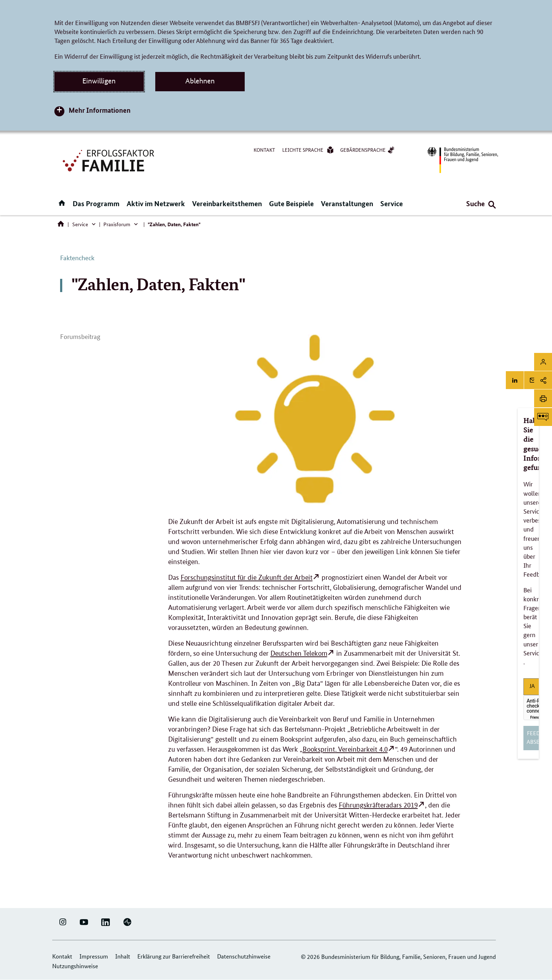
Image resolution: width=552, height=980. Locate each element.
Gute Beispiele (291, 203)
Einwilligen (99, 81)
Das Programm (96, 203)
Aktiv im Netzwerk (156, 203)
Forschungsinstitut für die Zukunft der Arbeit (247, 578)
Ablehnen (200, 81)
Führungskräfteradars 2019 (378, 805)
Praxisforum (117, 224)
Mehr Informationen (100, 110)
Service (392, 203)
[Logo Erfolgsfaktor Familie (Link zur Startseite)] (109, 160)
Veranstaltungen (347, 203)
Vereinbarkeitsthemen (227, 203)
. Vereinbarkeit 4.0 (345, 749)
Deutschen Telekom (299, 653)
